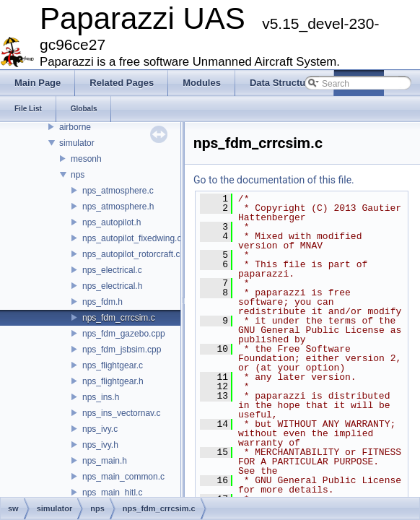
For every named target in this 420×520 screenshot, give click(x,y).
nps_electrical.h (112, 286)
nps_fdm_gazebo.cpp (124, 334)
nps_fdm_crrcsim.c (119, 318)
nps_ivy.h (100, 445)
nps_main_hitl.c (112, 493)
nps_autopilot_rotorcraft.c (131, 254)
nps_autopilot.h (111, 222)
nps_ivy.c (100, 429)
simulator (77, 143)
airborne (75, 127)
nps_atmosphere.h (118, 207)
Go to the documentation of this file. (274, 180)
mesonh (86, 159)
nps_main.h (105, 461)
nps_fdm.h (102, 302)
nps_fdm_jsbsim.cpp (122, 350)
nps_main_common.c (123, 477)
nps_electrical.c (112, 270)
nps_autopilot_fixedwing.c (132, 238)
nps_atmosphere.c (118, 191)
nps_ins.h (101, 397)
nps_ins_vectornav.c (122, 413)
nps (78, 175)
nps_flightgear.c (113, 365)
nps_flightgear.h (113, 381)
